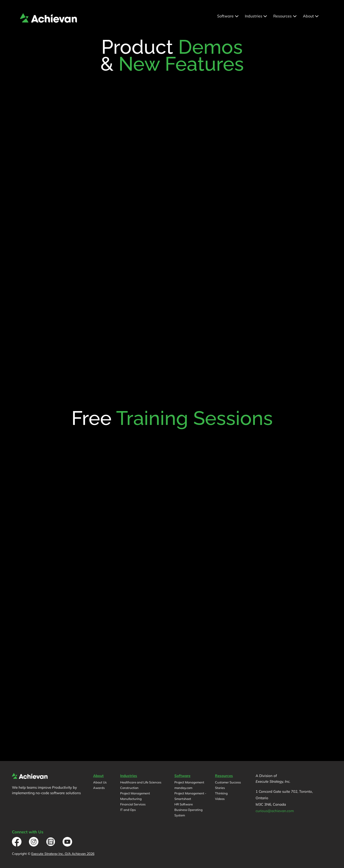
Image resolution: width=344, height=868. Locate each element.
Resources (285, 16)
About (311, 16)
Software (228, 16)
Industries (256, 16)
